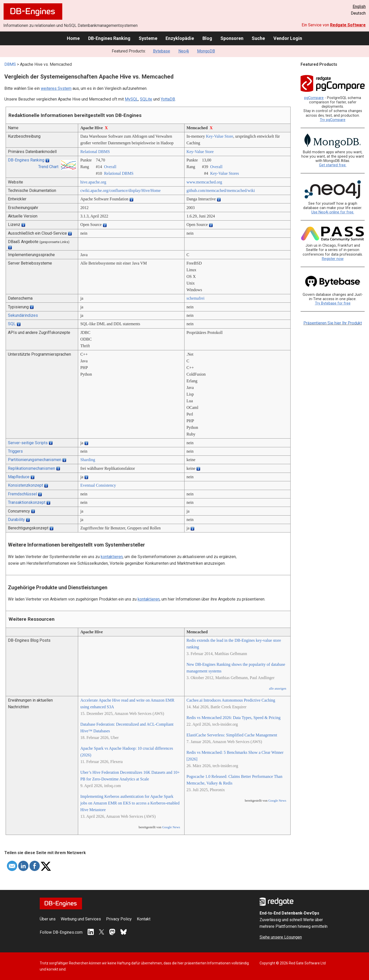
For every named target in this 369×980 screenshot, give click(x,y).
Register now (333, 259)
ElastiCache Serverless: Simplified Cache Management (232, 735)
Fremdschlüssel (22, 494)
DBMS (10, 64)
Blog (207, 38)
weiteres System (56, 88)
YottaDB (168, 99)
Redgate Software (348, 25)
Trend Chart (48, 167)
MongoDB (206, 51)
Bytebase (162, 51)
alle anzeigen (278, 689)
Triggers (15, 451)
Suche (258, 38)
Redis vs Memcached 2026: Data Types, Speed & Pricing (234, 718)
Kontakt (144, 919)
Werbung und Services (81, 919)
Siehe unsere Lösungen (281, 937)
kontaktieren (112, 557)
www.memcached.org (204, 182)
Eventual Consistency (98, 485)
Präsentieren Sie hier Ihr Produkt (333, 323)
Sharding (88, 460)
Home (73, 38)
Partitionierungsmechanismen (35, 460)
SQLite (146, 99)
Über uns (48, 919)
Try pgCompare (333, 120)
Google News (171, 827)
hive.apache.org (93, 182)
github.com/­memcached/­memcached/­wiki (221, 190)
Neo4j (184, 51)
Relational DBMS (95, 152)
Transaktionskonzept (27, 502)
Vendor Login (288, 38)
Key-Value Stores (224, 173)
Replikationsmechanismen (32, 468)
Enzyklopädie (180, 38)
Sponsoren (232, 38)
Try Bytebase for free (333, 303)
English (359, 7)
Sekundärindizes (23, 315)
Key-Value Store (220, 136)
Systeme (148, 38)
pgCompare (314, 98)
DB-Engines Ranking (109, 38)
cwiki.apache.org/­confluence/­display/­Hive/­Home (120, 190)
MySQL (131, 99)
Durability (16, 520)
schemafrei (196, 298)
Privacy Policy (119, 919)
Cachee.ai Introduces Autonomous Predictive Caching (231, 700)
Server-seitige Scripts (28, 443)
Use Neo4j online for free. (333, 212)
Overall (110, 167)
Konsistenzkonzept (25, 485)
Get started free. (333, 165)
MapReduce (19, 477)
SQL (12, 324)
